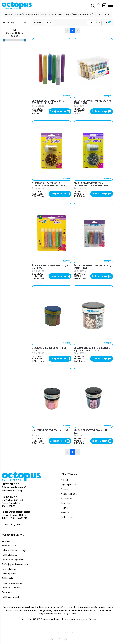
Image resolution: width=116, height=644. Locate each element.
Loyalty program (69, 485)
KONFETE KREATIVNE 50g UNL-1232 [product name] (50, 430)
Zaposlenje (66, 503)
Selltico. (93, 619)
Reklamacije (8, 578)
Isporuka (6, 541)
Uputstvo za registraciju (13, 560)
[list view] (106, 23)
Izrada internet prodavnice (75, 619)
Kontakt (65, 480)
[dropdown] (98, 5)
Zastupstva (66, 499)
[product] (52, 68)
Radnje (64, 508)
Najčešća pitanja (69, 494)
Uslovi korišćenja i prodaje (14, 550)
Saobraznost (8, 592)
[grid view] (109, 23)
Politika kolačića (9, 555)
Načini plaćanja (9, 569)
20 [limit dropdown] (48, 23)
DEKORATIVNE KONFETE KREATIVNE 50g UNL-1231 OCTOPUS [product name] (92, 349)
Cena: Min (94, 23)
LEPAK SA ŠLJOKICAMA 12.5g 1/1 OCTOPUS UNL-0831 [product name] (49, 102)
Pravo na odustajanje (12, 583)
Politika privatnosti (11, 597)
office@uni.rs (15, 525)
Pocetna (9, 14)
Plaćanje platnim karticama (15, 564)
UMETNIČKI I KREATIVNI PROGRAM (30, 14)
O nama (65, 489)
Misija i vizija (67, 513)
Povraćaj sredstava (11, 588)
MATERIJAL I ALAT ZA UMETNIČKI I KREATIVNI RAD (68, 14)
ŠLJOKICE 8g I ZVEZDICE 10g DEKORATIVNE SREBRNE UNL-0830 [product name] (91, 184)
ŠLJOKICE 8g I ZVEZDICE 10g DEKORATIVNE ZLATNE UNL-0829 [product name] (49, 184)
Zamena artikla (9, 546)
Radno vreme (67, 517)
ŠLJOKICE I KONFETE (38, 110)
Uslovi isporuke (9, 574)
